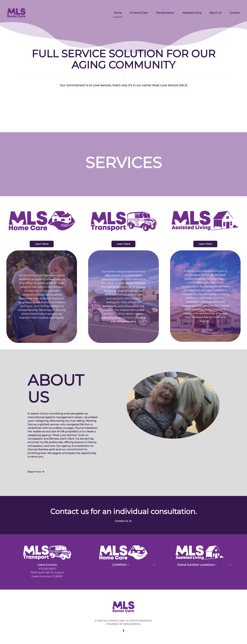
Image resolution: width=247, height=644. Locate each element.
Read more (34, 472)
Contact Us (121, 521)
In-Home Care (139, 13)
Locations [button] (121, 565)
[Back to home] (16, 13)
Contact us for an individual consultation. (124, 511)
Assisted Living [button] (192, 13)
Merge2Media (132, 624)
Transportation (165, 13)
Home (118, 13)
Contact (235, 13)
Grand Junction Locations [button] (197, 565)
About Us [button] (215, 13)
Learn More (42, 244)
